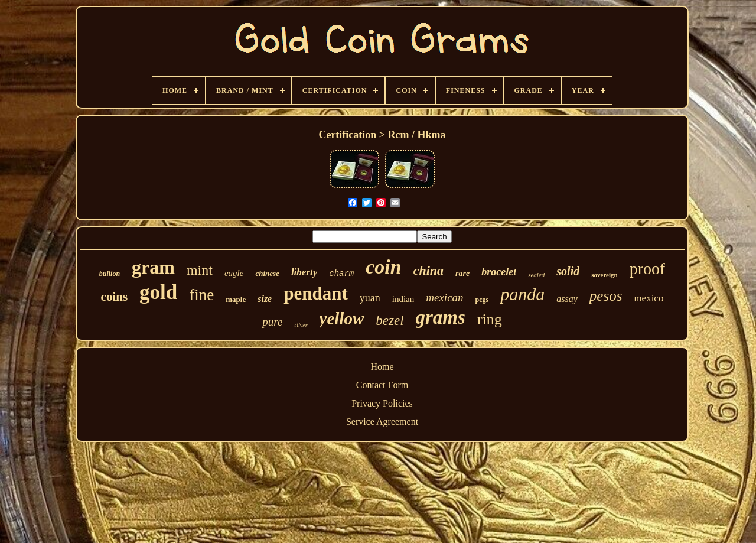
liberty (304, 272)
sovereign (604, 275)
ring (490, 319)
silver (301, 325)
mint (200, 270)
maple (236, 299)
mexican (444, 297)
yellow (342, 318)
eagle (234, 273)
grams (441, 317)
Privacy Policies (382, 403)
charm (341, 274)
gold (158, 292)
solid (568, 271)
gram (153, 267)
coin (383, 267)
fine (201, 295)
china (428, 270)
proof (648, 269)
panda (522, 294)
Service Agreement (382, 422)
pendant (316, 293)
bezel (390, 321)
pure (272, 322)
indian (403, 299)
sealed (536, 275)
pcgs (482, 300)
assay (567, 299)
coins (115, 297)
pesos (606, 296)
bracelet (499, 272)
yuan (370, 298)
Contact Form (382, 385)
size (265, 299)
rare (462, 273)
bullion (110, 274)
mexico (649, 298)
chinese (267, 273)
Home (382, 367)
